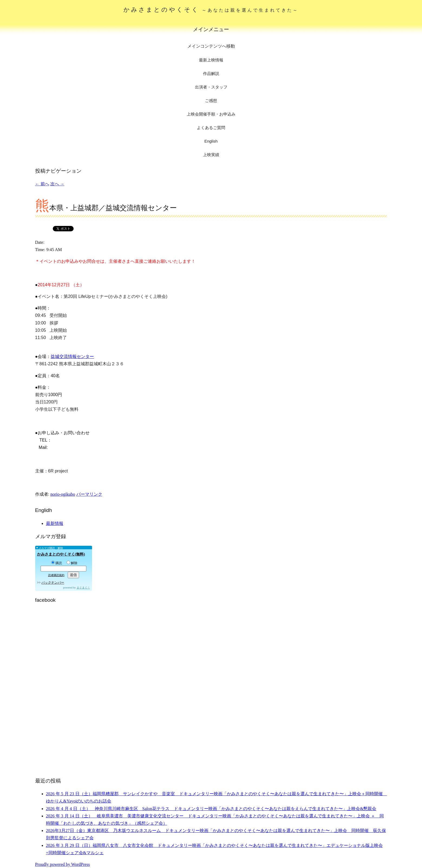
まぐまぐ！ (83, 588)
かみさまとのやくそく (211, 10)
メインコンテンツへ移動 (211, 46)
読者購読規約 (56, 575)
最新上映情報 (211, 60)
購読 (57, 563)
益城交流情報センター (72, 356)
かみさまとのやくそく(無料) (61, 554)
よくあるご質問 (211, 128)
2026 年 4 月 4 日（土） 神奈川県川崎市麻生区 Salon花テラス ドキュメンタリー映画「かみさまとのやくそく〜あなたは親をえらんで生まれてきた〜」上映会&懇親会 (211, 809)
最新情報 (55, 523)
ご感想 (211, 101)
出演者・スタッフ (211, 87)
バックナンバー (53, 583)
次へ (57, 184)
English (211, 141)
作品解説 (211, 73)
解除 (72, 563)
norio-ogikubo (63, 494)
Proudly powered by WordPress (63, 864)
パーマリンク (89, 494)
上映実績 (211, 155)
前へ (42, 184)
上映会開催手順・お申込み (211, 114)
